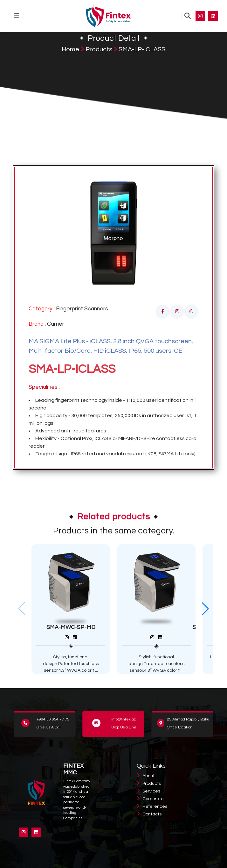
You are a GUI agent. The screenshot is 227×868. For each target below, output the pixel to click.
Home (70, 49)
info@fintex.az (124, 719)
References (155, 807)
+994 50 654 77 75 (53, 719)
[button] (205, 609)
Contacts (152, 814)
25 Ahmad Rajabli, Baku (188, 719)
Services (151, 791)
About (148, 776)
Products (99, 49)
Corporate (153, 799)
